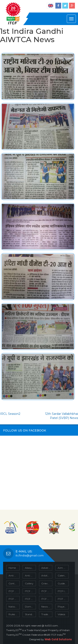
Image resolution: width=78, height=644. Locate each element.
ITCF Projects (47, 599)
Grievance (47, 583)
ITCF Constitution (30, 591)
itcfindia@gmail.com (27, 555)
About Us (30, 568)
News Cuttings (47, 607)
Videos (61, 614)
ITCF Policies (30, 599)
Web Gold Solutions (58, 639)
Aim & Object (63, 568)
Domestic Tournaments (30, 607)
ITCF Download (47, 591)
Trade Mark (47, 614)
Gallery (29, 583)
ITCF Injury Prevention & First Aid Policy (63, 591)
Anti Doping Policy (30, 575)
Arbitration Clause (47, 575)
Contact (13, 583)
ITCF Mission (14, 599)
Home (12, 568)
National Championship (14, 607)
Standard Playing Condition (30, 614)
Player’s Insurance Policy (63, 607)
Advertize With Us (47, 568)
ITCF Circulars (14, 591)
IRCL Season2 (10, 414)
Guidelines (63, 583)
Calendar (63, 575)
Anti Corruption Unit (14, 575)
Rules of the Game (14, 614)
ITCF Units (63, 599)
